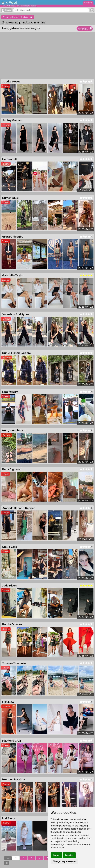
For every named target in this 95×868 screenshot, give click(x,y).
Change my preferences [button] (64, 861)
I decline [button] (69, 855)
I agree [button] (56, 855)
